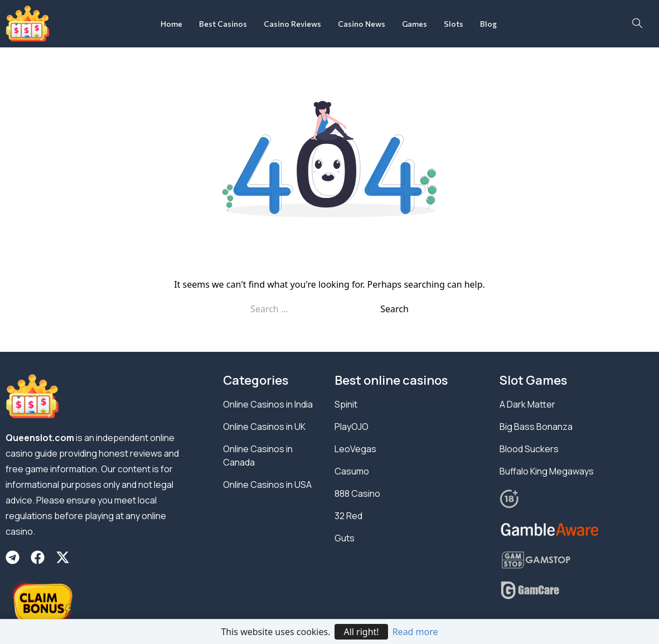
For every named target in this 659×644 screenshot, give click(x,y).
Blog (488, 24)
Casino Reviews (292, 24)
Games (415, 24)
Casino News (362, 24)
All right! (361, 632)
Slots (454, 24)
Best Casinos (223, 24)
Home (171, 24)
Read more (415, 632)
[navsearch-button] (637, 24)
